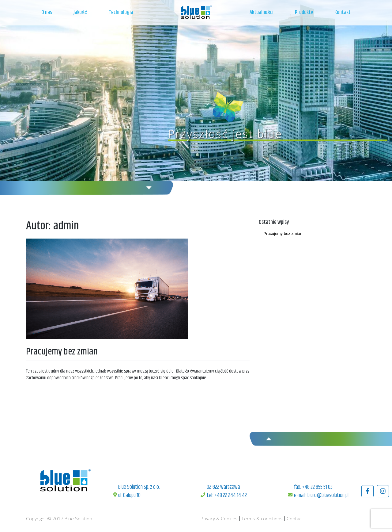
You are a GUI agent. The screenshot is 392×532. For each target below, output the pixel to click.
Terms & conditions (262, 519)
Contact (295, 519)
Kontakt (343, 13)
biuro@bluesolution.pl (328, 496)
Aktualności (262, 13)
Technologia (121, 13)
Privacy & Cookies (219, 519)
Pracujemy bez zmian (62, 352)
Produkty (304, 13)
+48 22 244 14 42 (231, 496)
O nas (47, 13)
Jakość (80, 13)
